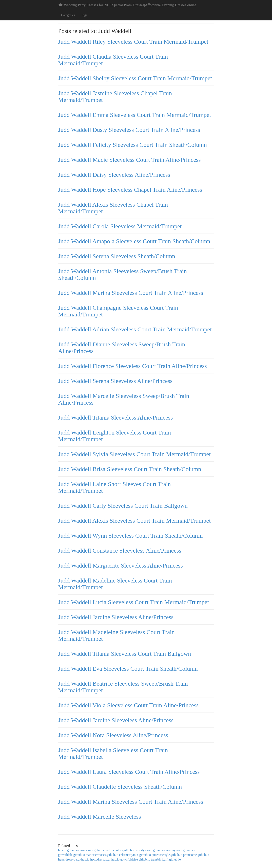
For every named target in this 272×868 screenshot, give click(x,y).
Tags (84, 15)
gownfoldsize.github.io (135, 859)
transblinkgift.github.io (166, 859)
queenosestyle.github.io (167, 855)
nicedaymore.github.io (180, 850)
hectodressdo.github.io (105, 859)
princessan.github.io (93, 850)
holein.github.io (68, 850)
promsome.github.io (196, 855)
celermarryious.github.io (135, 855)
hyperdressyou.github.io (74, 859)
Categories (68, 15)
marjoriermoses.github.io (102, 855)
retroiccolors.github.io (121, 850)
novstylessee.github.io (150, 850)
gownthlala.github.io (72, 855)
